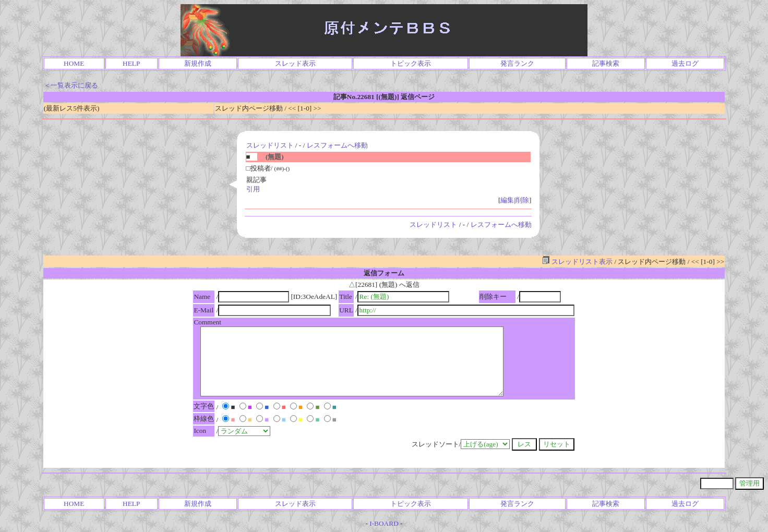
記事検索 (606, 63)
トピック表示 (411, 63)
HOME (74, 63)
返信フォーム (384, 273)
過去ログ (685, 63)
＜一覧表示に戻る (71, 85)
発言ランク (517, 63)
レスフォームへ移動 (337, 145)
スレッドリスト (270, 145)
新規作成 (198, 63)
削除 (522, 200)
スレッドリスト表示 (577, 262)
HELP (131, 63)
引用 (253, 189)
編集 (507, 200)
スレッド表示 (295, 63)
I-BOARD (384, 523)
